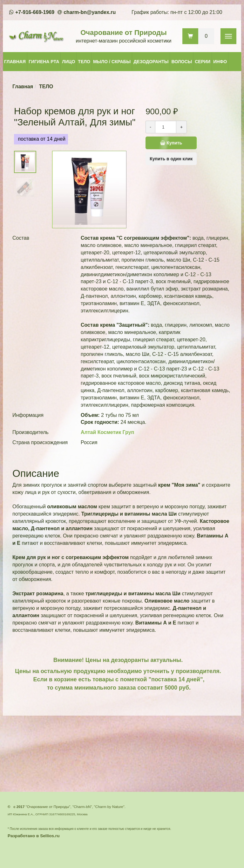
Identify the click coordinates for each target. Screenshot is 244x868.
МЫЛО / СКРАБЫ (112, 62)
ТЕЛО (84, 62)
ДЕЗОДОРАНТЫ (151, 62)
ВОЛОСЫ (182, 62)
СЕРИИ (203, 62)
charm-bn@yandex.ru (90, 12)
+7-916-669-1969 (35, 12)
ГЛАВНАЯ (15, 62)
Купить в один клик (171, 159)
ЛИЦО (68, 62)
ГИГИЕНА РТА (44, 62)
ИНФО (220, 62)
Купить (178, 143)
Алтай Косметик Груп (107, 432)
